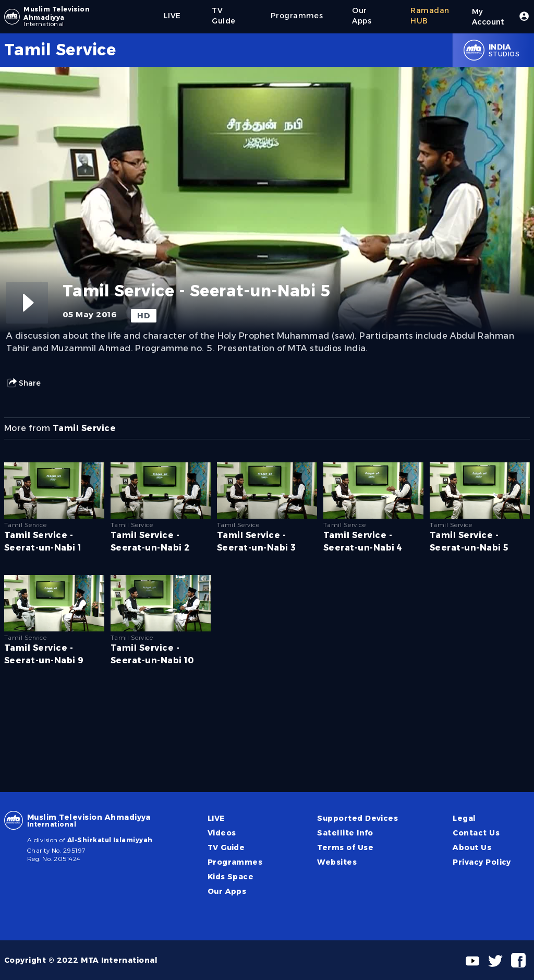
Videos (222, 833)
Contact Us (476, 833)
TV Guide (226, 847)
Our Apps (227, 891)
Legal (464, 818)
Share (23, 383)
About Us (472, 847)
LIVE (216, 818)
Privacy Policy (482, 862)
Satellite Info (345, 833)
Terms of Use (345, 847)
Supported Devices (357, 818)
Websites (337, 862)
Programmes (235, 862)
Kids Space (231, 877)
